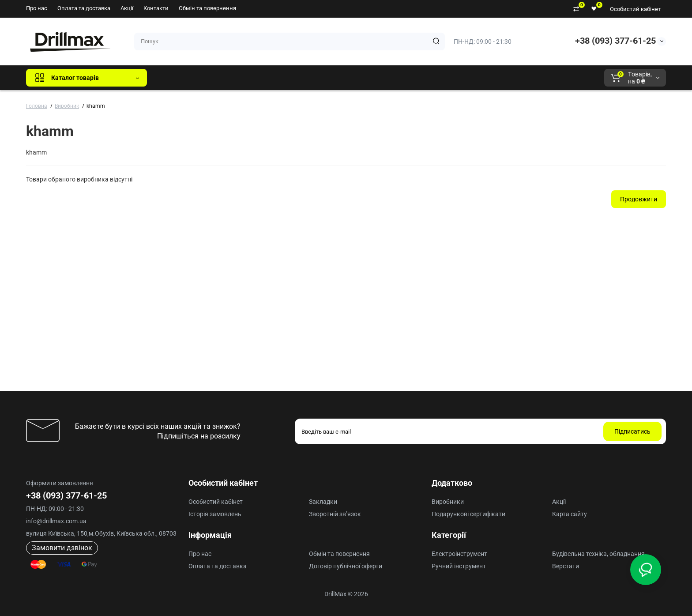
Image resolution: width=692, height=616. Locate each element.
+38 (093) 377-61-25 (615, 41)
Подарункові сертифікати (468, 514)
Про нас (37, 8)
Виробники (448, 502)
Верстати (566, 566)
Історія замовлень (215, 514)
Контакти (156, 8)
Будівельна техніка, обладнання (598, 554)
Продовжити (639, 199)
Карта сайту (570, 514)
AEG (304, 78)
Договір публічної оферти (346, 566)
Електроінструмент (459, 554)
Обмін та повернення (207, 8)
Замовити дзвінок (62, 548)
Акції (127, 8)
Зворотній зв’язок (335, 514)
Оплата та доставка (84, 8)
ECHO (276, 78)
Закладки (323, 502)
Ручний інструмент (459, 566)
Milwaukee (338, 78)
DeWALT (244, 78)
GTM (213, 78)
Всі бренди (178, 78)
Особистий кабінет (635, 9)
